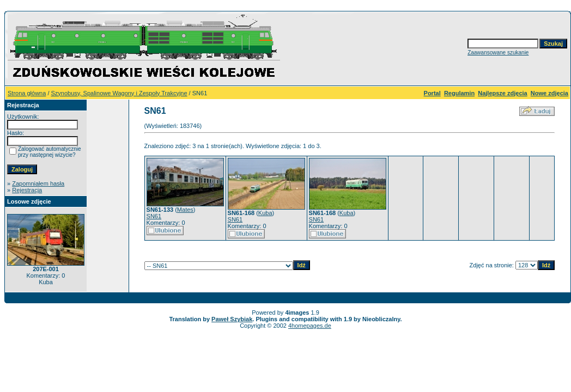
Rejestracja (27, 190)
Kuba (265, 213)
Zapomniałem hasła (38, 183)
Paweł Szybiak (232, 319)
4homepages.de (310, 326)
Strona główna (27, 93)
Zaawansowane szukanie (498, 53)
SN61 (154, 216)
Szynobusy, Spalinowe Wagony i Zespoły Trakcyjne (119, 93)
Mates (185, 210)
